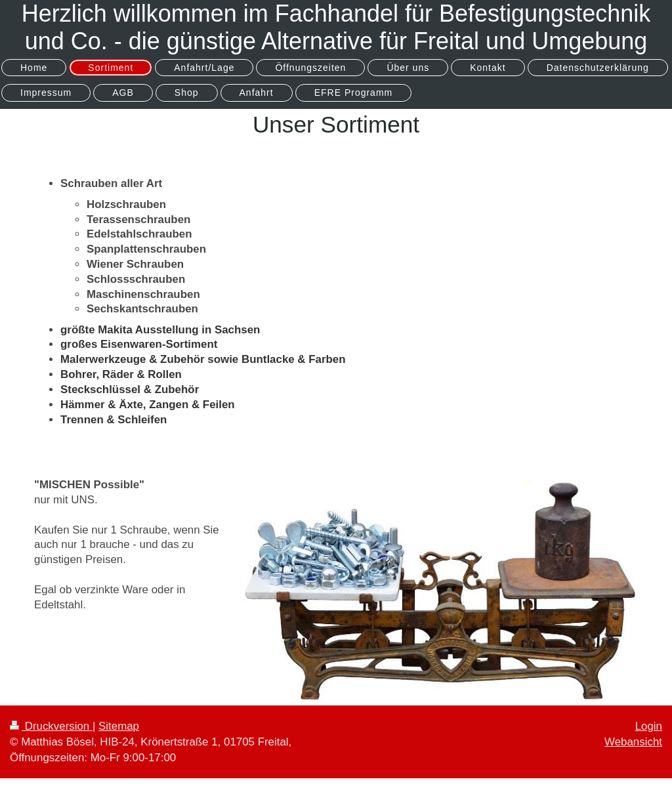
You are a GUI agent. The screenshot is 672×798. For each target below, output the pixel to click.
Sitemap (119, 726)
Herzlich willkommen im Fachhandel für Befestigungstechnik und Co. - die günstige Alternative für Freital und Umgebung (336, 27)
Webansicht (633, 742)
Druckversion (51, 726)
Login (649, 726)
